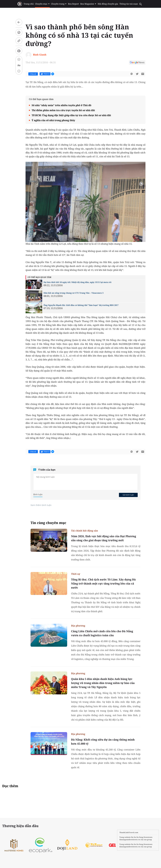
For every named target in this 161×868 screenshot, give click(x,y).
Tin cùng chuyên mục (48, 523)
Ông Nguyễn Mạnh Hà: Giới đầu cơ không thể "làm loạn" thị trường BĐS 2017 (81, 305)
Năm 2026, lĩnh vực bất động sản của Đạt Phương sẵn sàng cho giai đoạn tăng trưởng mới (104, 538)
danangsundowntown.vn (130, 840)
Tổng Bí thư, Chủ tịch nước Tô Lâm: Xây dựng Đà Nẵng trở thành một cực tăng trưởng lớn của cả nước (103, 584)
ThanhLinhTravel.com (129, 832)
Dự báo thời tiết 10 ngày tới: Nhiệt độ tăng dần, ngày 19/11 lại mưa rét (78, 282)
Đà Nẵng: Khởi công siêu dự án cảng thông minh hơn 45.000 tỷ (103, 742)
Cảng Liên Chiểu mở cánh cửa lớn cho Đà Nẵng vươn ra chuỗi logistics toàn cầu (102, 633)
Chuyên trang (59, 4)
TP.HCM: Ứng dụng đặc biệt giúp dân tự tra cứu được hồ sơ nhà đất (71, 115)
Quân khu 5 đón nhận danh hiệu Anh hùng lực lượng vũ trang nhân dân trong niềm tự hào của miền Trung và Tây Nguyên (103, 683)
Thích (45, 74)
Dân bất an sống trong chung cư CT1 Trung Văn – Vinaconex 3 (73, 293)
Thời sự (76, 574)
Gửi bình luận (128, 495)
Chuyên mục (42, 4)
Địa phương (78, 626)
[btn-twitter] (137, 74)
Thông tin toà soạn (129, 4)
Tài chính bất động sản (85, 531)
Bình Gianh (40, 55)
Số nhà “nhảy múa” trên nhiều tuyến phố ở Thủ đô (61, 105)
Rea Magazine (88, 4)
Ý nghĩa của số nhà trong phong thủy (53, 120)
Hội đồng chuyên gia (108, 4)
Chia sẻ (33, 74)
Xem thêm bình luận (41, 505)
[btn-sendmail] (143, 74)
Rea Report (73, 4)
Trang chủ (29, 4)
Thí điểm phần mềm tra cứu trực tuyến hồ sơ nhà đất (63, 110)
